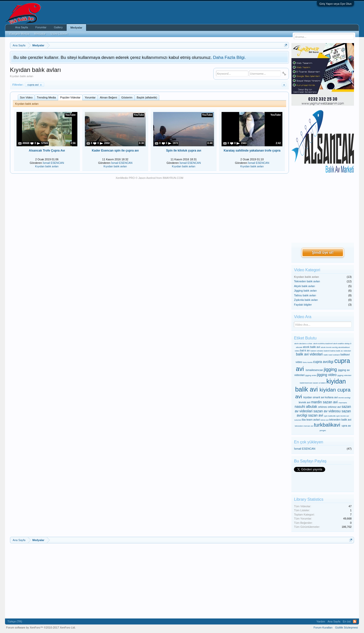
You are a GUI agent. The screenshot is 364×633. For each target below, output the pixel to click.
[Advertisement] (323, 208)
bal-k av (305, 350)
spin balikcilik (330, 416)
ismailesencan (314, 370)
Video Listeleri (59, 34)
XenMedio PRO (125, 178)
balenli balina (330, 351)
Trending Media (46, 97)
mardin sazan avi (324, 402)
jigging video (327, 375)
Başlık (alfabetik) (147, 97)
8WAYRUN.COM (173, 178)
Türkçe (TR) (15, 621)
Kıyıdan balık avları (47, 166)
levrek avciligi (344, 398)
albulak (299, 347)
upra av (346, 426)
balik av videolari (344, 351)
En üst (347, 621)
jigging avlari (311, 375)
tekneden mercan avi (304, 426)
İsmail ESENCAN (53, 163)
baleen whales (317, 351)
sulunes (298, 420)
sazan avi (316, 415)
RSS (355, 621)
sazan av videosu (327, 411)
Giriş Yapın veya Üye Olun (336, 4)
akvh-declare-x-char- (304, 344)
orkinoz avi (334, 407)
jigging (330, 369)
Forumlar (41, 27)
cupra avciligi (323, 362)
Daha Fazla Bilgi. (229, 57)
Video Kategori (307, 270)
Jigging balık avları (305, 291)
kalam (323, 383)
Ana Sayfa (22, 27)
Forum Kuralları (323, 627)
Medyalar (76, 28)
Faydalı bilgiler (303, 305)
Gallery (58, 27)
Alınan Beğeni (109, 97)
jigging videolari (344, 375)
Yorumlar (90, 97)
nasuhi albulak (306, 407)
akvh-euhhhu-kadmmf (323, 344)
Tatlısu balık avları (305, 295)
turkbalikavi (327, 425)
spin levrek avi (343, 416)
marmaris (343, 403)
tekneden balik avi (340, 420)
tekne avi (325, 420)
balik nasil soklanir (332, 355)
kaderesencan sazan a (310, 383)
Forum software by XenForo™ (41, 627)
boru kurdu (308, 362)
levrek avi (304, 402)
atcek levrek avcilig (329, 347)
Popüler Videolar (70, 97)
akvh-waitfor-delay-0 (342, 344)
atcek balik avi (312, 347)
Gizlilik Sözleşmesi (346, 627)
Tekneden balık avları (307, 281)
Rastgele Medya (20, 34)
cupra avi (35, 85)
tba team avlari (311, 420)
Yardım (321, 621)
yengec (323, 430)
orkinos (322, 407)
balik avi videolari (309, 354)
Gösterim (127, 97)
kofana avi (331, 397)
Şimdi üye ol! (323, 252)
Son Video (26, 97)
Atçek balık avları (304, 286)
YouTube (70, 115)
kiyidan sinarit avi (314, 397)
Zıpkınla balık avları (306, 300)
